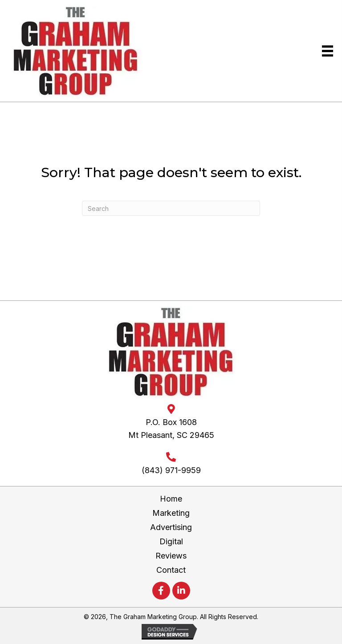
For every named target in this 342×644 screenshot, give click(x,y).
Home (171, 499)
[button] (161, 591)
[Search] (171, 208)
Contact (171, 570)
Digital (171, 541)
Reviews (171, 556)
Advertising (171, 527)
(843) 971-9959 (171, 470)
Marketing (171, 513)
